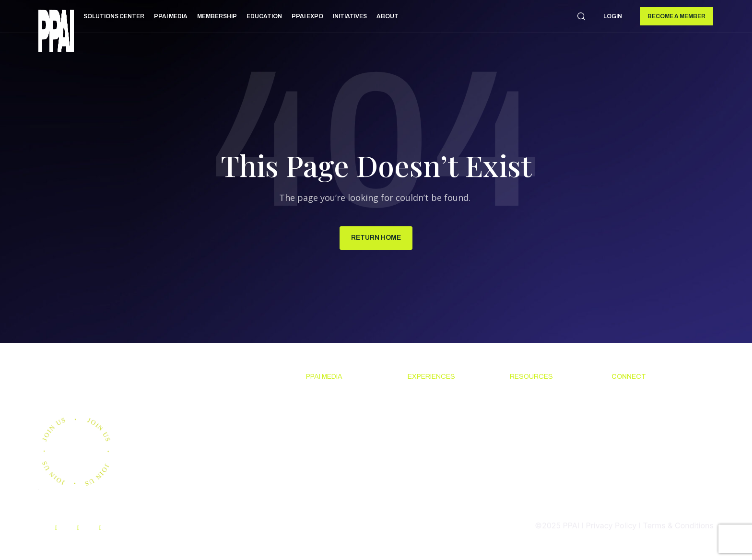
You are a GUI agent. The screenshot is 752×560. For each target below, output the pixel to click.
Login (613, 16)
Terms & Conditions (678, 526)
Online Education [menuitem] (540, 432)
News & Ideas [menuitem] (330, 397)
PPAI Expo (307, 16)
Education (264, 16)
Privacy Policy (611, 526)
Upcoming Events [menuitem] (439, 397)
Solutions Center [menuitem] (540, 397)
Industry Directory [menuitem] (441, 449)
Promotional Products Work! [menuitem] (651, 438)
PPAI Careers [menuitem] (635, 479)
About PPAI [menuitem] (632, 397)
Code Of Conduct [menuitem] (540, 414)
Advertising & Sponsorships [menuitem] (331, 455)
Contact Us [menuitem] (631, 414)
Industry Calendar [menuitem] (440, 432)
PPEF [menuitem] (519, 449)
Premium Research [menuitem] (340, 414)
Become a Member (676, 16)
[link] (56, 32)
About (388, 16)
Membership (217, 16)
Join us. (79, 384)
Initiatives (350, 16)
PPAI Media (171, 16)
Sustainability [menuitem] (534, 502)
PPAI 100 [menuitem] (322, 432)
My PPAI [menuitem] (525, 467)
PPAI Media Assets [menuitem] (543, 484)
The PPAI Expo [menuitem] (434, 414)
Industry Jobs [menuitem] (635, 461)
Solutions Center (114, 16)
